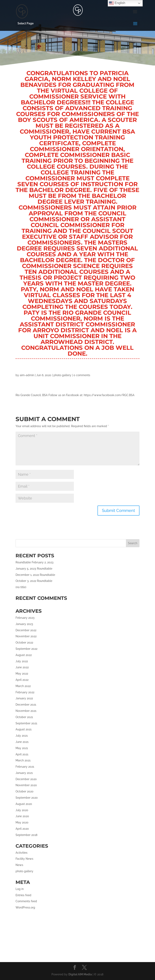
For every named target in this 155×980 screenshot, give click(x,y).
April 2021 (22, 754)
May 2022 (22, 674)
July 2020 (22, 810)
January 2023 (24, 624)
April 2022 (22, 680)
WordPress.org (25, 907)
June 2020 (22, 816)
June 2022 (22, 667)
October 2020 (25, 791)
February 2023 (25, 618)
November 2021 (26, 711)
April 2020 (22, 829)
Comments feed (26, 901)
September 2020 (27, 798)
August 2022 (24, 655)
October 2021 (24, 717)
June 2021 (22, 742)
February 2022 (25, 692)
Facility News (24, 859)
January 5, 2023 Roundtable (34, 569)
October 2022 (24, 643)
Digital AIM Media (80, 974)
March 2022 (23, 686)
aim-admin (27, 375)
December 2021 (26, 705)
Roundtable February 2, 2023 (35, 562)
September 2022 (26, 649)
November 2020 (26, 785)
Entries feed (23, 895)
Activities (21, 853)
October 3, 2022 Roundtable (34, 581)
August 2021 (24, 729)
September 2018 (26, 835)
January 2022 (24, 698)
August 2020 (24, 804)
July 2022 (22, 661)
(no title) (21, 587)
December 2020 (26, 779)
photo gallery (62, 375)
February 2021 (25, 767)
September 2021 (26, 723)
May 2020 (22, 822)
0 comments (82, 375)
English (117, 3)
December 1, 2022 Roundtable (35, 575)
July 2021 (22, 736)
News (19, 865)
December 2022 (26, 630)
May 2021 (22, 748)
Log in (20, 889)
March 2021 (23, 760)
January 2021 (24, 773)
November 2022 (26, 636)
